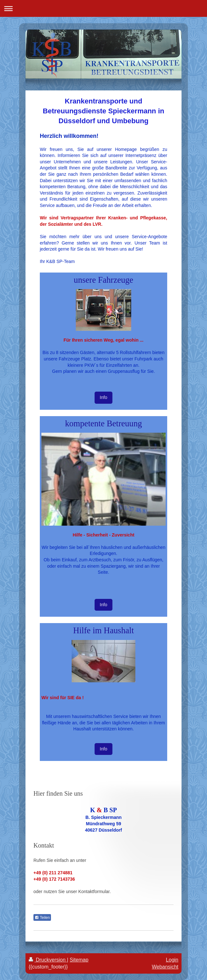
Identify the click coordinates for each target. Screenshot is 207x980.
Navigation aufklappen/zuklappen (103, 8)
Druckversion (48, 960)
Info (103, 397)
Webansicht (165, 967)
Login (172, 960)
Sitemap (79, 960)
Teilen (42, 918)
